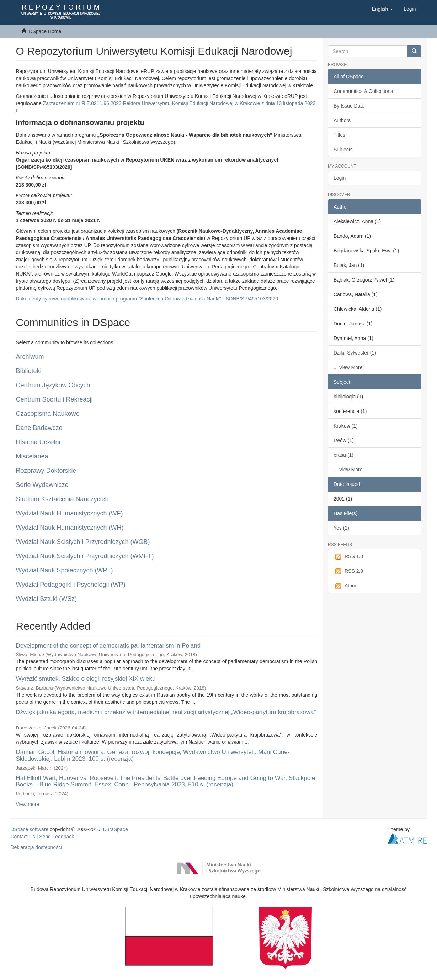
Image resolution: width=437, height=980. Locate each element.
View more (28, 804)
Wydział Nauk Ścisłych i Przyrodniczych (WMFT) (85, 556)
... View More (348, 367)
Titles (339, 135)
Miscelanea (32, 456)
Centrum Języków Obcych (53, 385)
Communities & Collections (363, 91)
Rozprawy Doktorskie (46, 471)
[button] (382, 9)
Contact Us (23, 837)
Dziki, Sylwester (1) (355, 353)
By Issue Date (349, 106)
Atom (345, 586)
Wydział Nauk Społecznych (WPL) (65, 570)
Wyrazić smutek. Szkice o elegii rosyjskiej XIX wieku (86, 679)
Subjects (343, 150)
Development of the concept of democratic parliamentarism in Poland (108, 646)
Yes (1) (341, 528)
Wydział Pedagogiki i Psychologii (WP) (71, 585)
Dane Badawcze (39, 428)
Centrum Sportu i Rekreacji (54, 399)
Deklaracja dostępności (36, 847)
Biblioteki (29, 371)
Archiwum (30, 357)
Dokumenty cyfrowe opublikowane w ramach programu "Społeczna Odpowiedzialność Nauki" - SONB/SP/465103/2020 (147, 299)
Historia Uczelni (38, 442)
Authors (342, 120)
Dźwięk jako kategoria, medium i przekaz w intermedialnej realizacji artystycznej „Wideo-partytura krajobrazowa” (166, 712)
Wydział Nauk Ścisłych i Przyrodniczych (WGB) (83, 542)
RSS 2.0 (348, 571)
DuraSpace (116, 829)
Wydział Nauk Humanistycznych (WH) (70, 528)
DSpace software (30, 829)
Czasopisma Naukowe (48, 414)
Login (340, 178)
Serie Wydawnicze (42, 485)
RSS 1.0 (348, 557)
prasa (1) (343, 455)
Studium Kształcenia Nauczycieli (62, 499)
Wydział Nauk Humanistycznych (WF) (70, 513)
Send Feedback (57, 837)
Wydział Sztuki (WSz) (47, 599)
